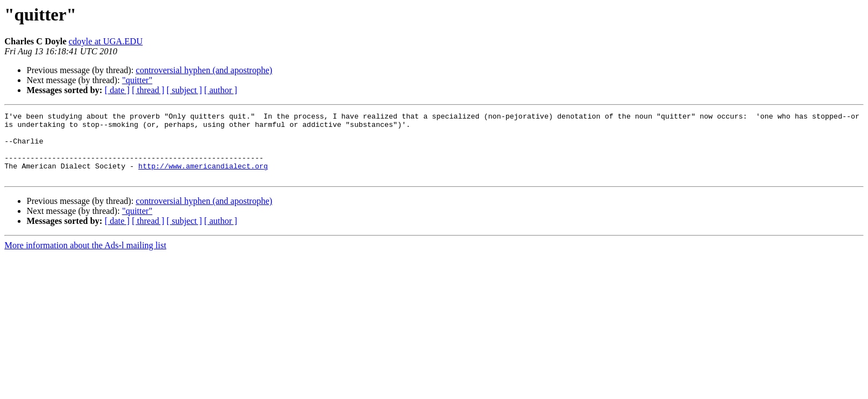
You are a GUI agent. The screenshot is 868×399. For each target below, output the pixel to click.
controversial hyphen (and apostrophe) (204, 70)
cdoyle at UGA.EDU (106, 41)
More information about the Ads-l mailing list (85, 259)
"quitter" (137, 80)
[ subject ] (184, 90)
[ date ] (117, 90)
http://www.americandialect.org (203, 177)
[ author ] (221, 90)
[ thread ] (148, 90)
